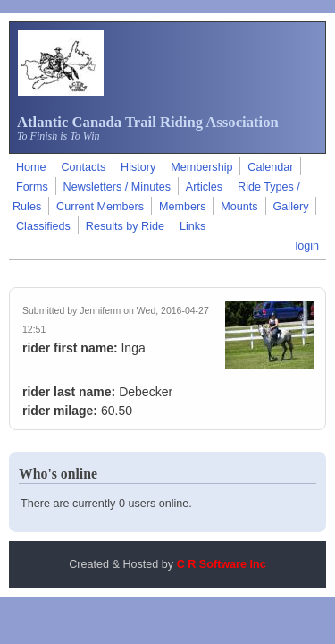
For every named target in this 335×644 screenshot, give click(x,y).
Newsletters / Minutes (117, 187)
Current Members (100, 207)
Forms (32, 187)
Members (182, 207)
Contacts (83, 167)
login (307, 246)
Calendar (270, 167)
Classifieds (43, 226)
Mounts (239, 207)
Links (193, 226)
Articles (204, 187)
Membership (201, 167)
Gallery (291, 207)
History (138, 167)
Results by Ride (125, 226)
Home (31, 167)
